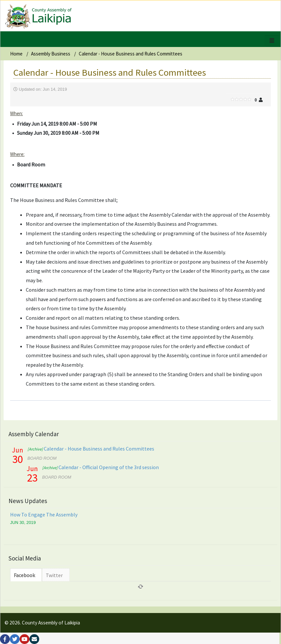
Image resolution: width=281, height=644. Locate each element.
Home (16, 54)
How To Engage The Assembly (44, 514)
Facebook (24, 575)
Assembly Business (51, 54)
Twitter (54, 575)
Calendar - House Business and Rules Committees (91, 449)
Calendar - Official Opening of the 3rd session (100, 467)
